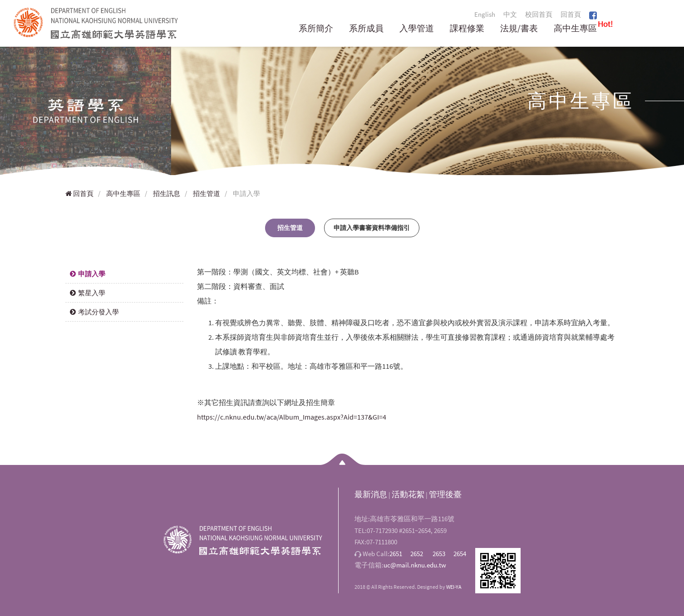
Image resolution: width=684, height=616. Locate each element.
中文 (510, 14)
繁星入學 (88, 293)
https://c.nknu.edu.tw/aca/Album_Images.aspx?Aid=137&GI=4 (292, 417)
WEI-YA (454, 587)
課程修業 (467, 29)
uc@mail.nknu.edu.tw (415, 565)
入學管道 (417, 29)
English (485, 14)
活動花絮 (408, 494)
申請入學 (88, 274)
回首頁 (571, 14)
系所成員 (366, 29)
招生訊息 (167, 193)
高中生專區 (575, 29)
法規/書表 (519, 29)
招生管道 (207, 193)
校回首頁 (539, 14)
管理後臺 (445, 494)
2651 (396, 554)
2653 (439, 554)
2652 (417, 554)
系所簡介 (316, 29)
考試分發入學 (94, 312)
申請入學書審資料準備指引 (372, 228)
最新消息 (371, 494)
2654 (460, 554)
